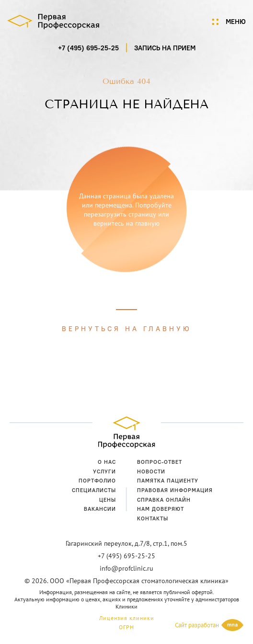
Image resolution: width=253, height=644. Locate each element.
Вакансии (100, 509)
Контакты (153, 518)
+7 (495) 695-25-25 (88, 48)
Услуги (104, 471)
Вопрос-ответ (160, 462)
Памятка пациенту (168, 481)
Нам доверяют (161, 509)
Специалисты (94, 490)
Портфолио (97, 481)
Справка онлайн (164, 500)
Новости (151, 471)
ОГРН (126, 627)
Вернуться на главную (127, 329)
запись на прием (165, 48)
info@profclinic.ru (126, 568)
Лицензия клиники (127, 618)
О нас (107, 462)
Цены (108, 500)
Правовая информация (175, 490)
